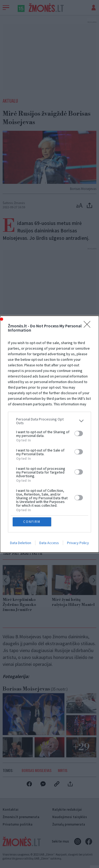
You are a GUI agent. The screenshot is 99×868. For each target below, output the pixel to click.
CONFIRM (32, 522)
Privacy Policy (78, 543)
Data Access (49, 543)
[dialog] (49, 434)
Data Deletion (21, 543)
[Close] (89, 326)
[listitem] (49, 421)
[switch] (79, 433)
